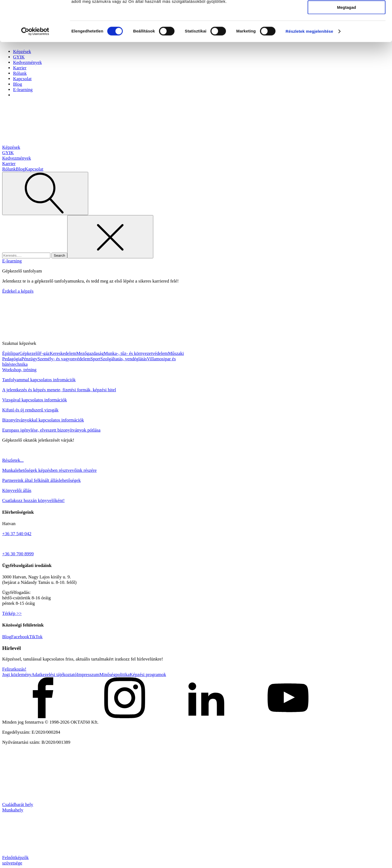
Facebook (20, 637)
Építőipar (11, 353)
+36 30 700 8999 (18, 554)
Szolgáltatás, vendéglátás (124, 359)
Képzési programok (148, 675)
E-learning (23, 90)
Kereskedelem (63, 353)
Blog (18, 84)
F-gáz (45, 353)
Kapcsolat (34, 169)
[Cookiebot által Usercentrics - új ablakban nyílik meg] (35, 69)
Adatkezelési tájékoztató (54, 675)
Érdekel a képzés (18, 291)
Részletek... (13, 460)
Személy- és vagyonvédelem (64, 359)
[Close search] (110, 237)
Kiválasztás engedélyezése (347, 30)
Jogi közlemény (17, 675)
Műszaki (176, 353)
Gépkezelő (29, 353)
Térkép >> (12, 613)
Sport (95, 359)
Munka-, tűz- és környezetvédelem (136, 353)
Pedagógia (12, 359)
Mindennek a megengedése (346, 13)
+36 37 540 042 (17, 534)
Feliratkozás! (14, 669)
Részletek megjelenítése (309, 69)
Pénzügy (30, 359)
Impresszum (88, 675)
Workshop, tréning (19, 370)
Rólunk (9, 169)
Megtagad (347, 45)
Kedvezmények (17, 158)
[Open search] (45, 193)
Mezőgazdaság (90, 353)
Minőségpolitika (114, 675)
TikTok (36, 637)
